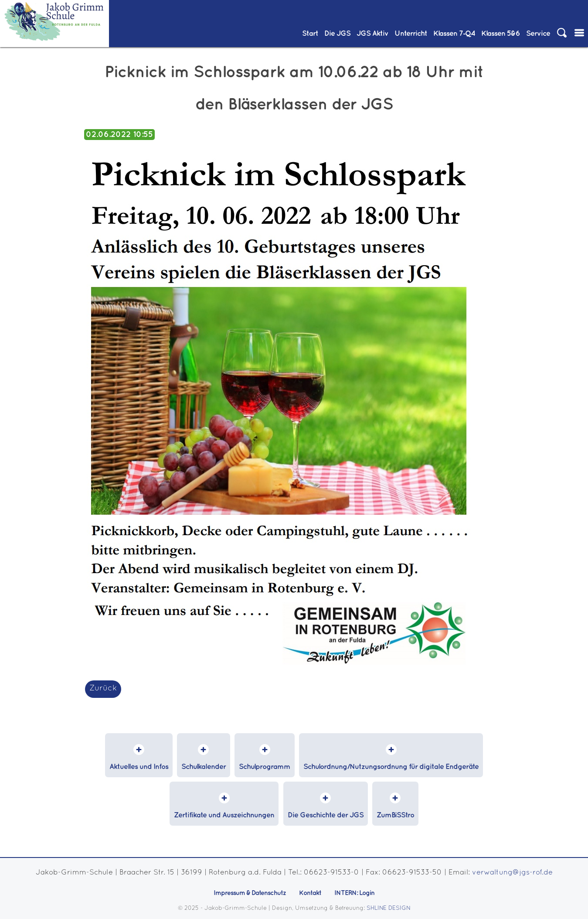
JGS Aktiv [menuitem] (372, 34)
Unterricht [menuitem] (411, 34)
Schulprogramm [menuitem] (265, 767)
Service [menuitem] (538, 34)
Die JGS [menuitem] (337, 34)
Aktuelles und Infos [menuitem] (139, 767)
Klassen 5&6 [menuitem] (501, 34)
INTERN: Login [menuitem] (354, 893)
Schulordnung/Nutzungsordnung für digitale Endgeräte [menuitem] (391, 767)
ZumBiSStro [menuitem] (395, 815)
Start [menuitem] (310, 34)
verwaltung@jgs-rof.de (512, 873)
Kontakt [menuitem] (310, 893)
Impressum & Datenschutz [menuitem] (250, 893)
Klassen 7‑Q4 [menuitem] (454, 34)
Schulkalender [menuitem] (204, 767)
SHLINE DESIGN (389, 909)
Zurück (103, 688)
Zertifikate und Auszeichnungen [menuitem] (224, 815)
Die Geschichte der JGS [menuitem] (326, 815)
